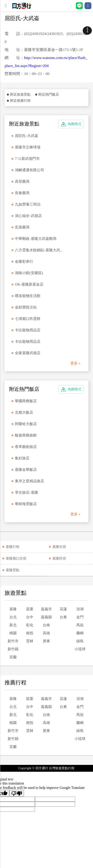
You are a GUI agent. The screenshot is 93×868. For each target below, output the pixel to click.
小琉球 (80, 649)
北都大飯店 (24, 412)
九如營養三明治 (28, 204)
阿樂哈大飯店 (26, 424)
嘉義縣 (46, 617)
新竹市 (13, 641)
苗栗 (30, 609)
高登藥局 (22, 181)
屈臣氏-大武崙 (26, 136)
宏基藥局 (22, 227)
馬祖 (80, 625)
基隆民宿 (59, 558)
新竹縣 (13, 649)
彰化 (30, 625)
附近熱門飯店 (49, 94)
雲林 (30, 641)
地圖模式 (74, 124)
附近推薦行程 (20, 101)
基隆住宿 (59, 547)
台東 (63, 617)
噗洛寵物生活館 (28, 296)
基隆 (13, 609)
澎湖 (80, 609)
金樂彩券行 (24, 261)
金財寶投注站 (26, 307)
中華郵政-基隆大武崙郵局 (36, 239)
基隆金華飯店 (26, 470)
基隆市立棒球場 (28, 147)
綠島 (80, 641)
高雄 (46, 633)
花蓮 (63, 609)
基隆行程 (13, 547)
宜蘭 (13, 657)
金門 (80, 617)
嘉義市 (46, 609)
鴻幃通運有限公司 (29, 170)
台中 (30, 617)
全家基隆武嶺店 (28, 353)
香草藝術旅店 (26, 447)
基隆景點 (13, 570)
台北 (13, 617)
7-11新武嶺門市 (27, 159)
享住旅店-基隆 (26, 492)
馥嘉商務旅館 (26, 435)
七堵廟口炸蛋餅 (28, 319)
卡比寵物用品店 (28, 330)
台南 (46, 625)
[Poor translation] (17, 793)
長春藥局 (22, 193)
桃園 (13, 633)
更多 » (75, 363)
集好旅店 (22, 458)
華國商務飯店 (26, 401)
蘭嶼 (80, 633)
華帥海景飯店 (26, 504)
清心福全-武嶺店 (28, 216)
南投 (30, 633)
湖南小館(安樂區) (29, 273)
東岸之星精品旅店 (29, 481)
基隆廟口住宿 (16, 558)
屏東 (46, 641)
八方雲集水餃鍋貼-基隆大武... (39, 250)
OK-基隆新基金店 (29, 284)
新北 (13, 625)
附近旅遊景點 (20, 94)
